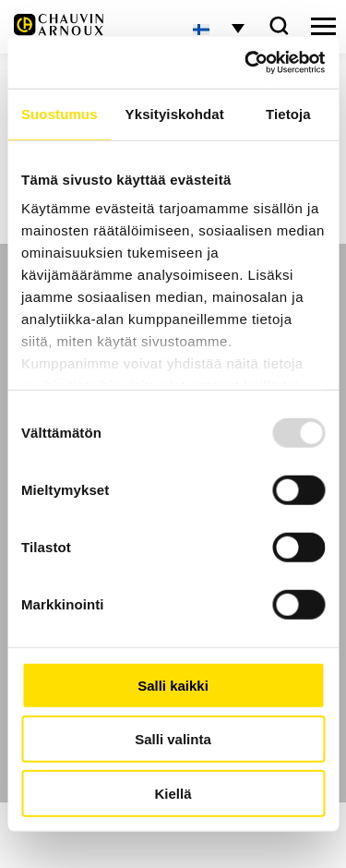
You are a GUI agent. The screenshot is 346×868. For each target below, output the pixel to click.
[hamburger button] (323, 27)
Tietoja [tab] (288, 113)
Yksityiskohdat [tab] (175, 113)
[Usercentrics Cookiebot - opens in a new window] (246, 63)
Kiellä (173, 793)
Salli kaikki (173, 685)
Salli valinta (173, 739)
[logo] (59, 29)
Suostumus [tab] (60, 113)
